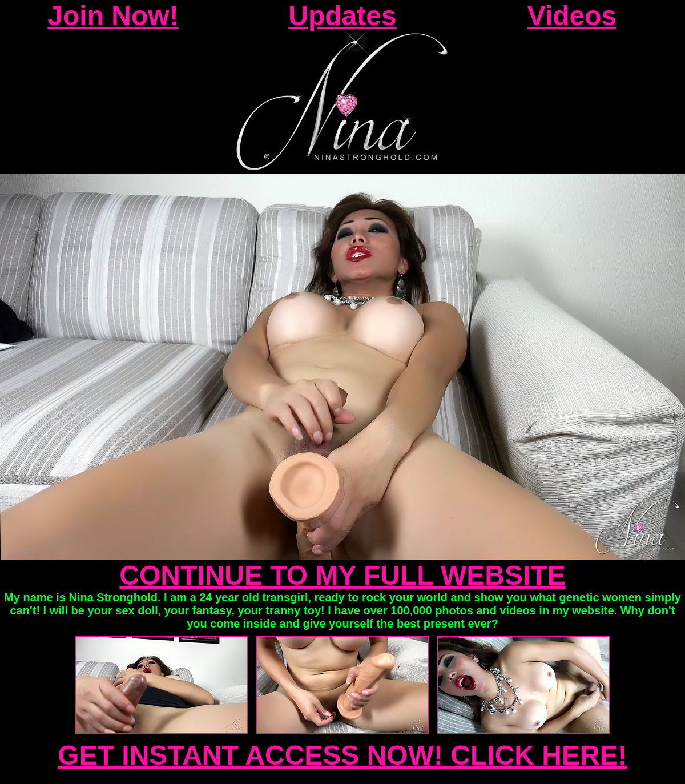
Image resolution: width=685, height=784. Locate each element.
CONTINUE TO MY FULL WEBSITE (342, 575)
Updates (342, 16)
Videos (572, 16)
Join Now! (113, 16)
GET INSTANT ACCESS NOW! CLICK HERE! (342, 755)
